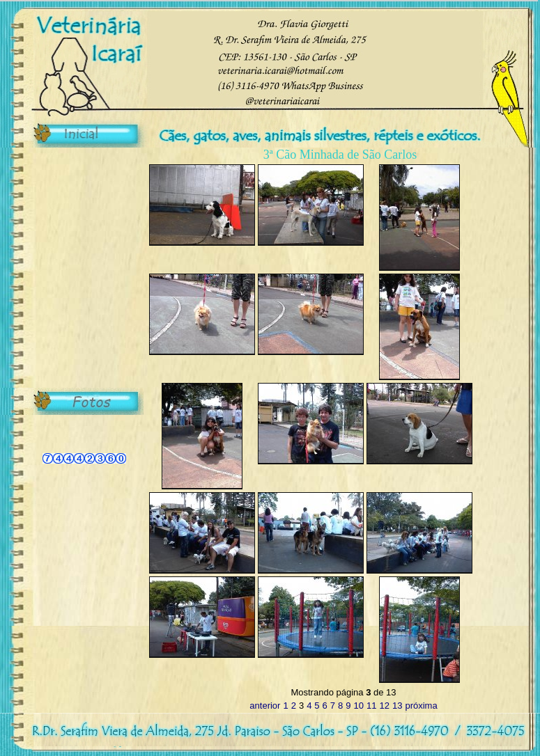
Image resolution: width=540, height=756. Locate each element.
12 (384, 706)
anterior (265, 706)
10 (359, 706)
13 (397, 706)
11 (371, 706)
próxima (421, 706)
